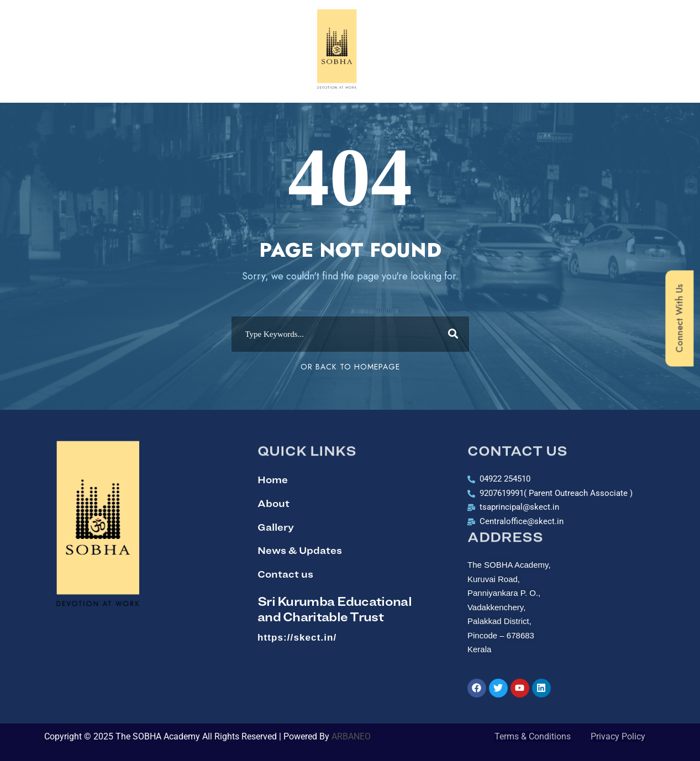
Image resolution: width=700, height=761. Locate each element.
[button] (73, 20)
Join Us (623, 20)
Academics (217, 20)
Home (73, 20)
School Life (552, 20)
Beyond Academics (455, 20)
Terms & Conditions (533, 736)
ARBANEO (353, 736)
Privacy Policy (618, 736)
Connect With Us (679, 319)
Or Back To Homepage (350, 367)
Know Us (140, 20)
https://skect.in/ (297, 638)
